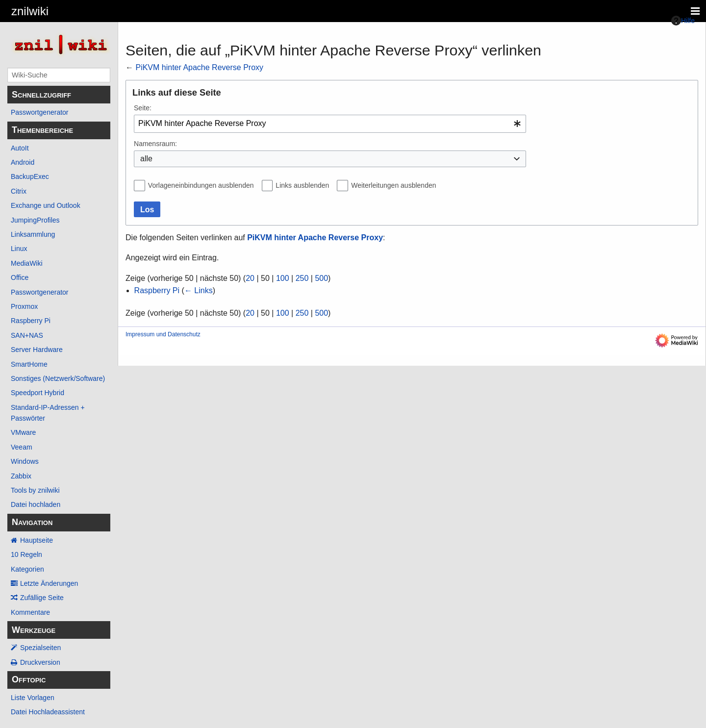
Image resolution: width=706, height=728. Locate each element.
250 (302, 278)
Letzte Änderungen (49, 583)
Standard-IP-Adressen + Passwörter (48, 413)
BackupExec (30, 176)
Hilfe (683, 21)
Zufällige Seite (42, 598)
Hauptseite (37, 540)
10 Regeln (26, 554)
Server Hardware (37, 350)
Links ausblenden (302, 185)
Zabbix (21, 476)
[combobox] (330, 124)
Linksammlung (33, 234)
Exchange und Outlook (46, 205)
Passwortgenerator (40, 112)
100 (283, 278)
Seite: (143, 108)
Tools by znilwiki (35, 490)
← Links (199, 290)
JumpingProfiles (35, 220)
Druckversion (40, 662)
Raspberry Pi (31, 321)
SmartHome (29, 364)
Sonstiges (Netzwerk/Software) (58, 378)
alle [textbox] (146, 159)
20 (250, 278)
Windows (25, 461)
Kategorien (27, 569)
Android (23, 162)
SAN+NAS (27, 335)
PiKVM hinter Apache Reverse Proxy (199, 67)
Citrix (19, 191)
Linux (19, 249)
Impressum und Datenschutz (163, 334)
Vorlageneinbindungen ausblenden (201, 185)
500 (321, 278)
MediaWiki (27, 263)
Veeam (22, 447)
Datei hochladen (36, 504)
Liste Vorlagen (33, 698)
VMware (23, 432)
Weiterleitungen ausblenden (393, 185)
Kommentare (30, 612)
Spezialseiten (40, 648)
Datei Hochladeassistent (48, 712)
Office (20, 277)
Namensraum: (155, 144)
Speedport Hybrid (38, 393)
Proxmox (24, 306)
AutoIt (20, 148)
